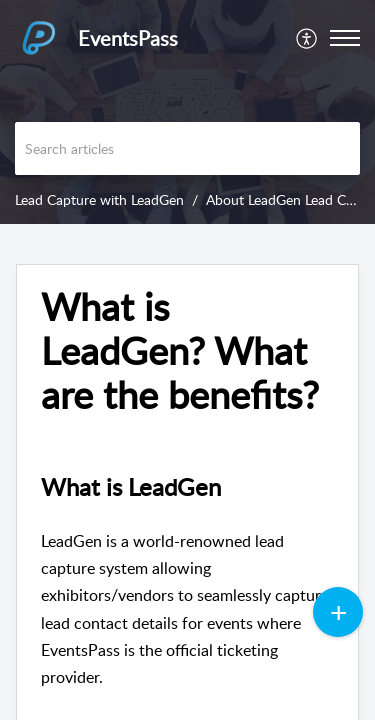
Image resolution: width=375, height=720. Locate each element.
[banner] (187, 112)
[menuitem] (307, 38)
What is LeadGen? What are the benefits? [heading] (180, 350)
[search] (187, 148)
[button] (307, 38)
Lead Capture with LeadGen (99, 199)
